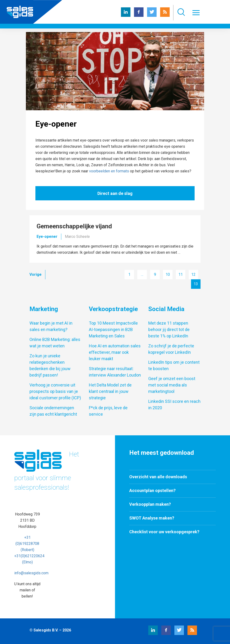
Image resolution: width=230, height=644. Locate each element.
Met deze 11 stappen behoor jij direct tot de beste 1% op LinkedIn (169, 329)
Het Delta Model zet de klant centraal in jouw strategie (110, 391)
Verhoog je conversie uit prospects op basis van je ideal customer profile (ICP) (55, 391)
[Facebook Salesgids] (139, 16)
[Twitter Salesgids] (152, 16)
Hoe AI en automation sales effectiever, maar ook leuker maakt (115, 352)
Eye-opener (47, 237)
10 (168, 274)
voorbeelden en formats (109, 171)
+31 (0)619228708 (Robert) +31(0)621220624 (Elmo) (29, 550)
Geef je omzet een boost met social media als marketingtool (172, 385)
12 (193, 274)
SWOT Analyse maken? (152, 518)
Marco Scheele (77, 237)
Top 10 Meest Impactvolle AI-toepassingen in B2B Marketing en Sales (113, 329)
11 (181, 274)
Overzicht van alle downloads (158, 477)
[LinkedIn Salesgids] (126, 16)
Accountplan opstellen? (152, 490)
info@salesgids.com (31, 573)
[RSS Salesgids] (165, 16)
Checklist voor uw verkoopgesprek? (164, 532)
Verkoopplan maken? (150, 504)
